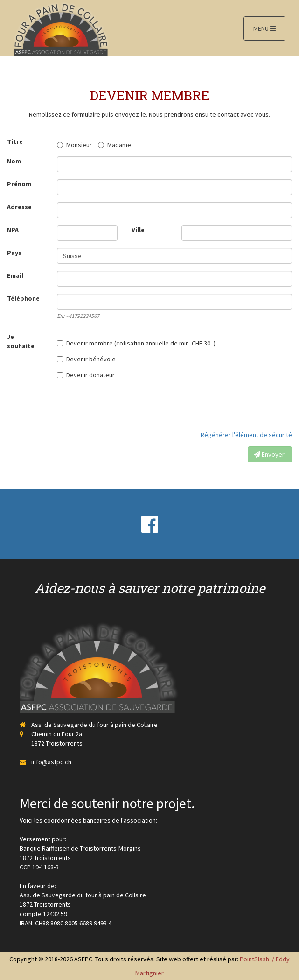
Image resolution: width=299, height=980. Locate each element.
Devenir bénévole (86, 359)
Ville (138, 230)
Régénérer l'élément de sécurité (246, 435)
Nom (14, 161)
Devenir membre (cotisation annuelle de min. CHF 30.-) (136, 343)
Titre (15, 141)
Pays (14, 253)
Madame (115, 145)
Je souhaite (21, 341)
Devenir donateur (86, 375)
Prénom (19, 184)
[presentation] (221, 405)
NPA (13, 230)
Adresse (19, 207)
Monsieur (74, 145)
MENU (264, 28)
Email (15, 275)
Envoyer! (270, 454)
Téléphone (23, 298)
